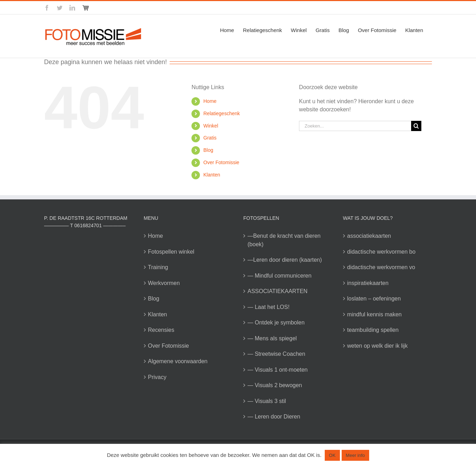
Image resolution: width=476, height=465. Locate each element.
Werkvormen (164, 283)
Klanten (212, 175)
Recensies (161, 330)
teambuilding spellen (373, 330)
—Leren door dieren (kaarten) (285, 260)
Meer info (355, 455)
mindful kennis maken (375, 314)
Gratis (210, 138)
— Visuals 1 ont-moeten (277, 370)
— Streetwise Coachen (276, 354)
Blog (208, 150)
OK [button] (332, 455)
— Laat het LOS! (268, 307)
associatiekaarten (369, 236)
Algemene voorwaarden (178, 361)
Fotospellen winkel (171, 252)
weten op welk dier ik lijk (378, 346)
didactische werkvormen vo (381, 267)
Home (210, 101)
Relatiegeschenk (222, 113)
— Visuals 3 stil (267, 401)
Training (158, 267)
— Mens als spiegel (272, 338)
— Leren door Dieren (274, 417)
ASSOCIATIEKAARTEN (277, 291)
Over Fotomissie (221, 162)
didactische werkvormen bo (382, 252)
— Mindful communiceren (279, 276)
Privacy (157, 377)
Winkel (211, 126)
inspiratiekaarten (368, 283)
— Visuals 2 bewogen (275, 385)
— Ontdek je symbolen (276, 323)
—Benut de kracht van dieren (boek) (284, 240)
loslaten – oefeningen (374, 299)
